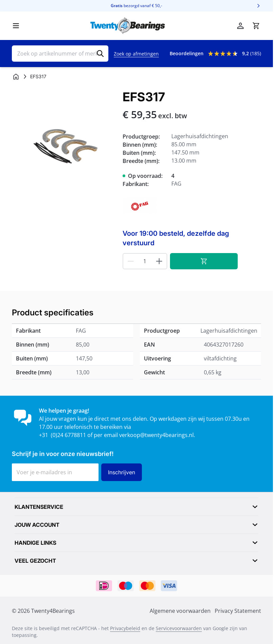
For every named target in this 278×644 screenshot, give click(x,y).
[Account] (240, 26)
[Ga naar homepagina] (16, 77)
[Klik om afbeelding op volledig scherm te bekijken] (64, 142)
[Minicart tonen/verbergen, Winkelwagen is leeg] (256, 26)
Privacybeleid (125, 628)
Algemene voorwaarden (180, 611)
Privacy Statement (238, 611)
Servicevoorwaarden (179, 628)
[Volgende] (258, 6)
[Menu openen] (16, 26)
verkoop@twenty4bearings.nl (156, 435)
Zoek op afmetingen (136, 54)
